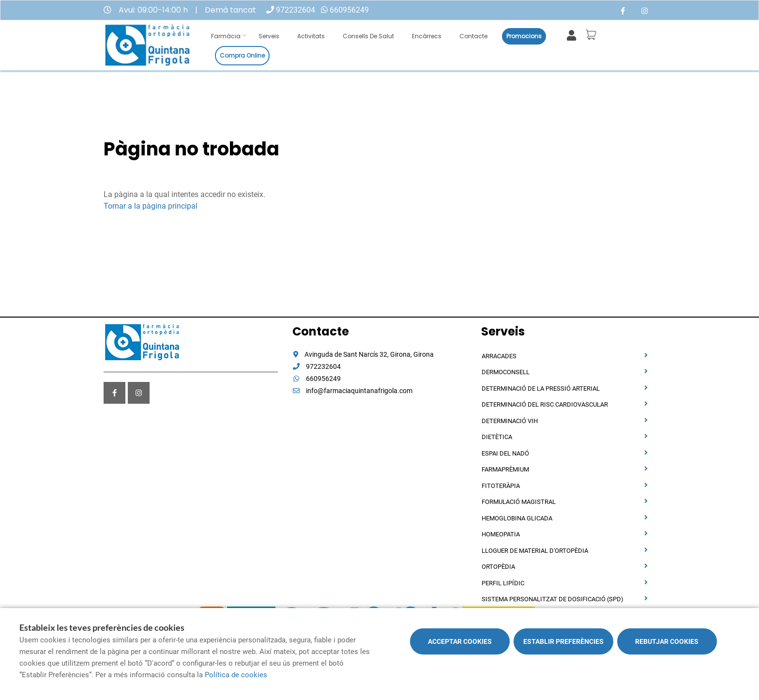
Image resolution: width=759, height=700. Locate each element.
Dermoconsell (506, 372)
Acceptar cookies (460, 641)
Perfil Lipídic (503, 583)
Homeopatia (501, 534)
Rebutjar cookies (667, 641)
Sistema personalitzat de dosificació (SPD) (553, 599)
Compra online (242, 55)
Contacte (473, 36)
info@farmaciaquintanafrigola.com (352, 391)
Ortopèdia (498, 567)
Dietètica (497, 437)
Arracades (499, 356)
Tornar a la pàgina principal (151, 206)
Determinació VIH (510, 421)
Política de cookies (236, 675)
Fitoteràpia (501, 486)
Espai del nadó (505, 453)
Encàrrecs (427, 36)
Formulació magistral (519, 502)
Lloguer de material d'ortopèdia (535, 551)
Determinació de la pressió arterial (541, 388)
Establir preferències (563, 641)
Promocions (524, 36)
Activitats (311, 36)
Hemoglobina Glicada (517, 518)
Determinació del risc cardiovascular (545, 404)
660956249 (349, 10)
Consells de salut (368, 36)
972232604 (296, 10)
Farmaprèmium (505, 469)
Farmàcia (226, 36)
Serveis (269, 36)
